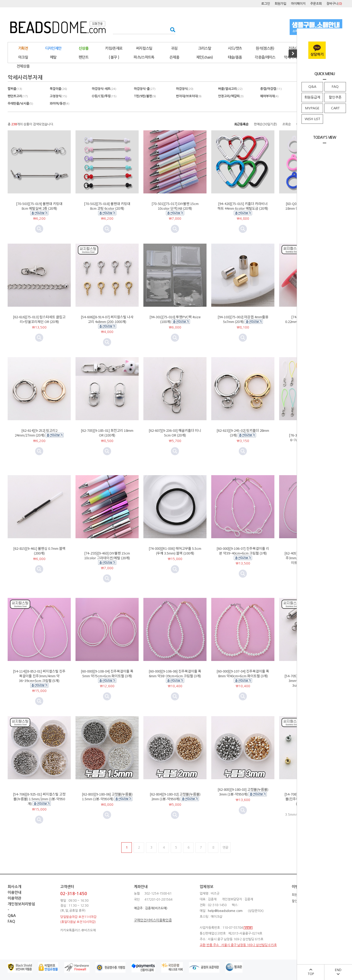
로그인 (266, 4)
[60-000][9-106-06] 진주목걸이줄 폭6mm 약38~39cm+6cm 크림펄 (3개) (175, 673)
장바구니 (334, 4)
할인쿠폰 (335, 97)
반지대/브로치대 (189, 96)
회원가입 (280, 4)
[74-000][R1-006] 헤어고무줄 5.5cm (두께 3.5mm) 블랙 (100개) (175, 551)
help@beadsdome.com (225, 911)
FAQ (335, 87)
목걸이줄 (58, 89)
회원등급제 (312, 97)
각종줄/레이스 (265, 57)
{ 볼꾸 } (114, 57)
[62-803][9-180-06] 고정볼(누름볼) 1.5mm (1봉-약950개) (107, 796)
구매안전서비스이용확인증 (153, 920)
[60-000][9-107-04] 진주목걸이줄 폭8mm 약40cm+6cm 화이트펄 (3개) (243, 673)
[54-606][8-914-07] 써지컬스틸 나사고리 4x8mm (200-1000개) (107, 319)
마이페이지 (298, 4)
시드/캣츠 (235, 48)
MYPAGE (312, 108)
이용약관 (14, 898)
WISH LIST (312, 119)
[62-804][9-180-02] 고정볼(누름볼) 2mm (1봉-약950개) (175, 796)
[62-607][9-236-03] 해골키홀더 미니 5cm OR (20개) (175, 433)
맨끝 (225, 848)
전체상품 (23, 66)
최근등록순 (241, 124)
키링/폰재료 (114, 48)
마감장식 (185, 89)
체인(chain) (205, 57)
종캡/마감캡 (271, 89)
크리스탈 (205, 48)
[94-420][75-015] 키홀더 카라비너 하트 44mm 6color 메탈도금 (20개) (243, 206)
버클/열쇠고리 (230, 89)
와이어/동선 (60, 104)
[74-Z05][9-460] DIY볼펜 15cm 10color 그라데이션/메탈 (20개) (107, 555)
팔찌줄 (15, 89)
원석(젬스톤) (265, 48)
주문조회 (316, 4)
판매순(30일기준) (265, 124)
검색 (171, 30)
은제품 (174, 57)
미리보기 (107, 229)
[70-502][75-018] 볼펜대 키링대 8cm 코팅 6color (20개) (107, 206)
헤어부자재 (269, 96)
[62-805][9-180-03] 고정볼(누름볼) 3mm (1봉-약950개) (243, 792)
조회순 (287, 124)
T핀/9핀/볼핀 (145, 96)
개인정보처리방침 (21, 904)
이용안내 (14, 892)
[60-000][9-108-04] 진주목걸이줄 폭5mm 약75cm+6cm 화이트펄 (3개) (107, 673)
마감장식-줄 (145, 89)
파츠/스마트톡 (144, 57)
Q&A (312, 87)
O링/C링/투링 (104, 96)
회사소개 (14, 887)
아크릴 (23, 57)
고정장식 (58, 96)
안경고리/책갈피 (231, 96)
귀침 (174, 48)
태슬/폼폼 (235, 57)
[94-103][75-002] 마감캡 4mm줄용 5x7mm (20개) (243, 319)
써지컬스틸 (144, 48)
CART (335, 108)
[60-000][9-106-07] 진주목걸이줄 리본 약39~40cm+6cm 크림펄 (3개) (243, 551)
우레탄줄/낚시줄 (20, 104)
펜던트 (84, 57)
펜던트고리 (18, 96)
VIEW (248, 928)
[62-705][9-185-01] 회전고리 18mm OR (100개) (107, 433)
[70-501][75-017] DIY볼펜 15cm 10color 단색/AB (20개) (175, 206)
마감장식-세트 (104, 89)
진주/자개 (295, 48)
